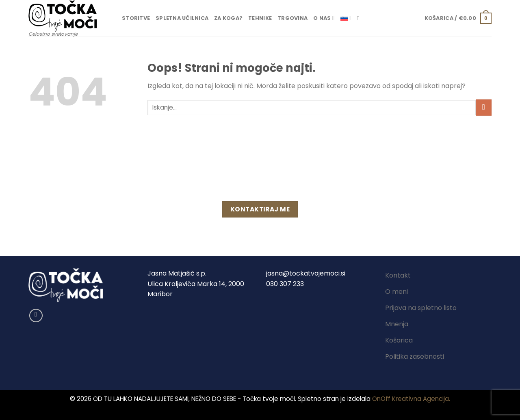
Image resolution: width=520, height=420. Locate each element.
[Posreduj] (484, 107)
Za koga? (228, 18)
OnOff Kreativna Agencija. (411, 399)
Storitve (136, 18)
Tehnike (260, 18)
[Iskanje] (360, 18)
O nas (324, 18)
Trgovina (292, 18)
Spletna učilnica (182, 18)
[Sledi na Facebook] (36, 316)
